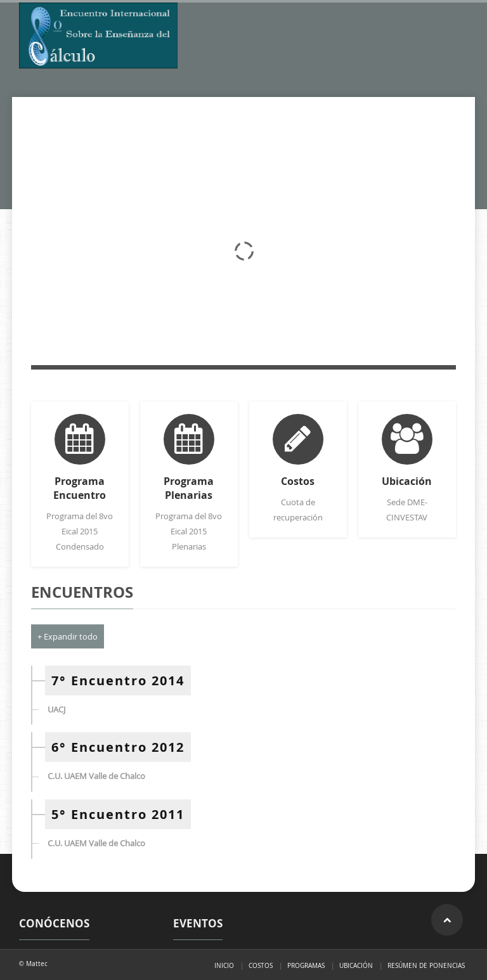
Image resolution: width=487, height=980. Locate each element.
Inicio (224, 965)
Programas (306, 965)
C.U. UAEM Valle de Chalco (96, 776)
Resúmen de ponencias (426, 965)
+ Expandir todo (68, 636)
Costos (261, 965)
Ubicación (356, 965)
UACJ (56, 709)
